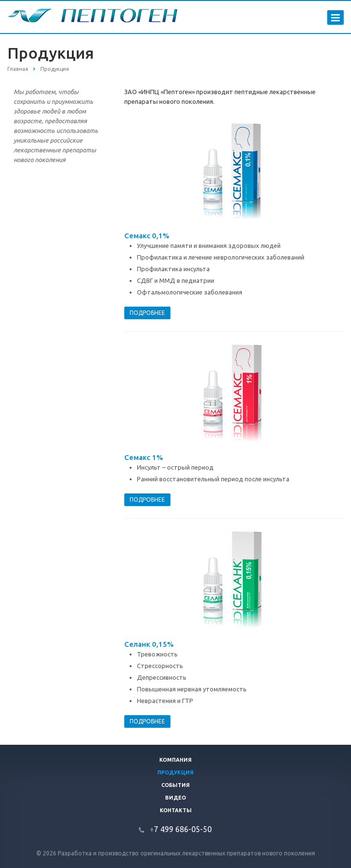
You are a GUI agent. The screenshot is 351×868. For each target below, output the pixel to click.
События (175, 785)
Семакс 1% (144, 457)
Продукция (175, 772)
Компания (175, 760)
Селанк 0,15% (149, 644)
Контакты (176, 810)
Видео (175, 798)
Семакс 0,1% (147, 236)
